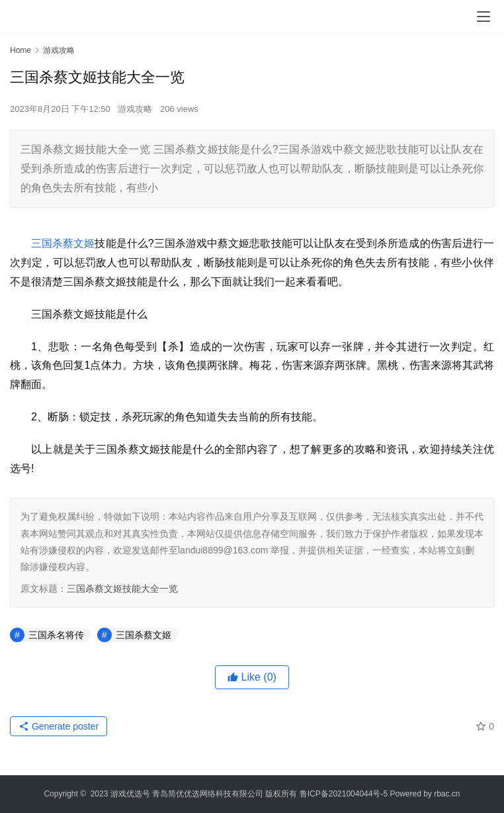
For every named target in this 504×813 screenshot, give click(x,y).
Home (21, 50)
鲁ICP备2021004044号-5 (344, 794)
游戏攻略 (135, 109)
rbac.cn (447, 794)
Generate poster (59, 726)
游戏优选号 (130, 794)
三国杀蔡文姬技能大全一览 (122, 589)
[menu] (483, 17)
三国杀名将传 (56, 635)
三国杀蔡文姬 (63, 243)
